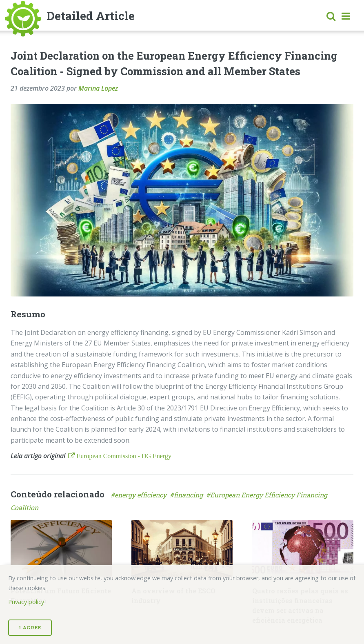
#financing (188, 495)
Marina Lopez (98, 88)
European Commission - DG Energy (123, 456)
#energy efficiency (140, 495)
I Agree (30, 627)
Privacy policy (26, 602)
